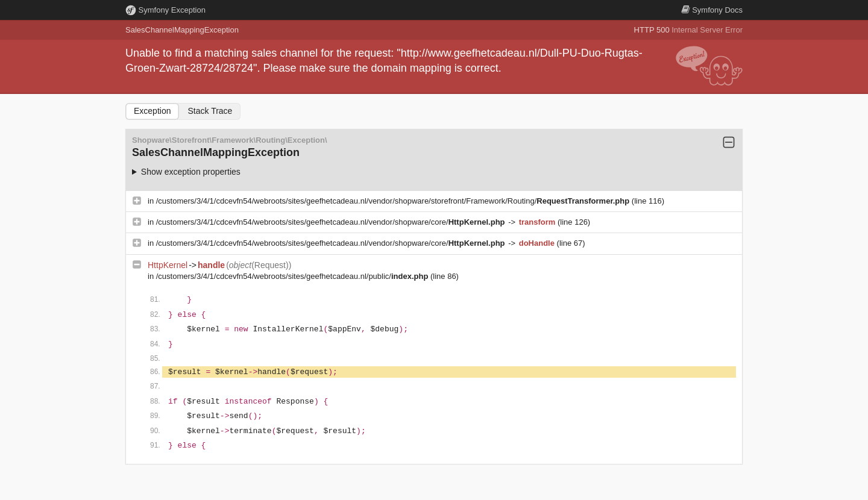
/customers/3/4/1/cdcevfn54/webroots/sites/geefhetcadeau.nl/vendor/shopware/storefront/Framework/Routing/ (394, 201)
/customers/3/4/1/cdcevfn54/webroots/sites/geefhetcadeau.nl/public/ (293, 276)
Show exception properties (191, 172)
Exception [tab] (152, 111)
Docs (712, 10)
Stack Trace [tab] (210, 111)
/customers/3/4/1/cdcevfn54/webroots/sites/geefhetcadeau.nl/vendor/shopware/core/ (332, 222)
